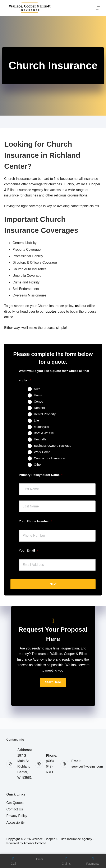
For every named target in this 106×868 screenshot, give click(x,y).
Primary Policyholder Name (41, 475)
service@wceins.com (87, 766)
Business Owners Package (53, 446)
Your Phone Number (35, 521)
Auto (37, 389)
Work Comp (42, 452)
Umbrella (40, 439)
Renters (39, 408)
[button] (53, 682)
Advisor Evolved (35, 843)
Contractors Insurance (49, 458)
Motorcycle (42, 427)
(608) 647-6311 (50, 767)
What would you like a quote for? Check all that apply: (54, 375)
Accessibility (15, 823)
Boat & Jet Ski (44, 433)
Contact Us (15, 809)
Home (38, 395)
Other (38, 464)
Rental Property (45, 414)
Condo (38, 401)
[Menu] (98, 8)
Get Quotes (15, 803)
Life (36, 420)
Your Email (28, 550)
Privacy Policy (17, 816)
